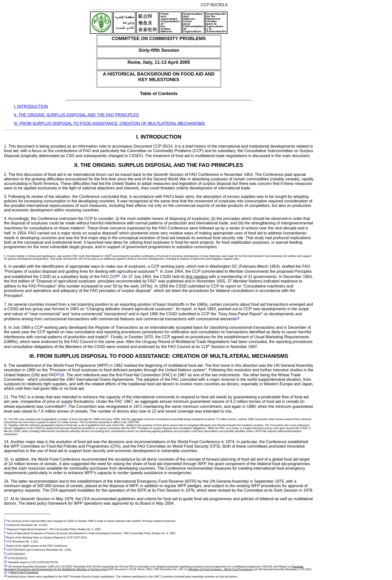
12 (58, 374)
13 (64, 405)
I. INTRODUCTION (31, 106)
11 (107, 336)
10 (238, 318)
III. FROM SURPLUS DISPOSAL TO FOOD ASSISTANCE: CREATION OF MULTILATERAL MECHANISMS (109, 123)
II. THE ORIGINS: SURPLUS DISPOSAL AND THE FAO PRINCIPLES (76, 115)
